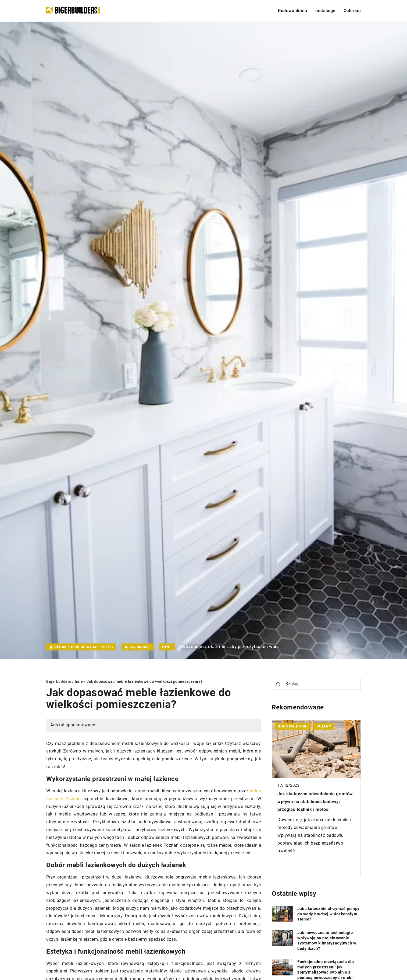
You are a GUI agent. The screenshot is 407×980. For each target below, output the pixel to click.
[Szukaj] (278, 684)
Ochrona (352, 11)
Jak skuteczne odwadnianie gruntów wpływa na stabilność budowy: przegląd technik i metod (315, 802)
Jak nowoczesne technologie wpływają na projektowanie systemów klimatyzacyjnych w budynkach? (327, 941)
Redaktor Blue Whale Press (84, 647)
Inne (167, 647)
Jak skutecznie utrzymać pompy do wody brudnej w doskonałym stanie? (329, 914)
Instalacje (325, 11)
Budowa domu (293, 11)
